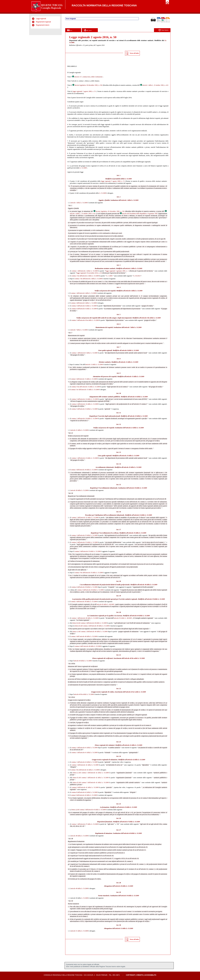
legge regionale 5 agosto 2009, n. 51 (84, 91)
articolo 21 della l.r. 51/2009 (135, 428)
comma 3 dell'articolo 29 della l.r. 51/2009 (84, 470)
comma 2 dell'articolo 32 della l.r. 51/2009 (85, 518)
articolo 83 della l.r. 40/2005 (105, 604)
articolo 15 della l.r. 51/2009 (135, 377)
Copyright (130, 975)
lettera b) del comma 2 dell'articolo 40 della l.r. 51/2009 (90, 623)
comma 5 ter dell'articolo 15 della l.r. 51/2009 (85, 390)
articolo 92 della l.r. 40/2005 (123, 618)
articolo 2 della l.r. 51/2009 (134, 268)
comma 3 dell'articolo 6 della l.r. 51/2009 (84, 306)
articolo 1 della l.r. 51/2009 (130, 200)
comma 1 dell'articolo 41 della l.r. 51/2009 (84, 748)
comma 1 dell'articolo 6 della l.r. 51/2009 (83, 293)
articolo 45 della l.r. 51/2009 (128, 807)
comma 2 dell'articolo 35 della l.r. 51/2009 (85, 542)
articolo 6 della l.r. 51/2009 (134, 291)
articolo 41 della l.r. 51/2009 (133, 745)
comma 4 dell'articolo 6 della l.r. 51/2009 (84, 309)
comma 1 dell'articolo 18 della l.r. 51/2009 (85, 419)
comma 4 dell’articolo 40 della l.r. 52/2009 (88, 646)
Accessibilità (150, 975)
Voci (70, 30)
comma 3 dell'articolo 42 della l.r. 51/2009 (85, 765)
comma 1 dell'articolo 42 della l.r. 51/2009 (84, 762)
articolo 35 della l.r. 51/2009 (137, 533)
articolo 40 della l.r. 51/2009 (141, 616)
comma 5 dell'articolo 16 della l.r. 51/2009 (84, 409)
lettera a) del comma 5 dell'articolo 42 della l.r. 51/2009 (91, 773)
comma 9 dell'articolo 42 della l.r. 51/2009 (84, 795)
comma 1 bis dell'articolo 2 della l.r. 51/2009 (85, 276)
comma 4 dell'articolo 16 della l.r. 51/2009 (85, 404)
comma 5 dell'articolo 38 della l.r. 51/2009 (90, 590)
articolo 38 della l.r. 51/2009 (148, 585)
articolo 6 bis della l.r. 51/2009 (151, 318)
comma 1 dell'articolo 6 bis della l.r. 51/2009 (85, 320)
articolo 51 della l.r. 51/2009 (124, 928)
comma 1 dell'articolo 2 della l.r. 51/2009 (85, 271)
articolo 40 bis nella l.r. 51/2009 (135, 658)
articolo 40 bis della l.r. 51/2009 (84, 694)
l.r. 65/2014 (137, 276)
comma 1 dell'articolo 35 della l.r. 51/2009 (84, 535)
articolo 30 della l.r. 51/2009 (138, 488)
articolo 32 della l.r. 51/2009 (143, 515)
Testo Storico (163, 30)
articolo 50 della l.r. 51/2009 (130, 896)
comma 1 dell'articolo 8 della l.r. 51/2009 (85, 353)
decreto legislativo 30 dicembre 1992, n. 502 (87, 85)
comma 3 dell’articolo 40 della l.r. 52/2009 (84, 636)
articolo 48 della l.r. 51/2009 (133, 833)
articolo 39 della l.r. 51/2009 (156, 599)
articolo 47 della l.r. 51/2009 (131, 822)
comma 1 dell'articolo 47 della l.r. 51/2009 (85, 824)
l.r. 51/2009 (83, 168)
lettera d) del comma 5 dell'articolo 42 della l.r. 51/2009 (91, 783)
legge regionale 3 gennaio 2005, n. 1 (117, 271)
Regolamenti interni (43, 25)
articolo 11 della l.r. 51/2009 (129, 362)
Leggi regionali (41, 19)
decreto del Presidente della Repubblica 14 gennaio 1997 (139, 214)
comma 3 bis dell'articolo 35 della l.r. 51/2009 (89, 573)
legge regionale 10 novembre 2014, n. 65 (89, 273)
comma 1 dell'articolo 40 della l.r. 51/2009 (85, 618)
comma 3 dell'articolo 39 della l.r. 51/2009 (84, 602)
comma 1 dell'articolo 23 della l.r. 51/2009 (85, 458)
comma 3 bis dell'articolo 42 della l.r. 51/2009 (85, 770)
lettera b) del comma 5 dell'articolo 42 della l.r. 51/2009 (91, 778)
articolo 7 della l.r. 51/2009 (133, 327)
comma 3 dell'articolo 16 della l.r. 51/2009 (85, 399)
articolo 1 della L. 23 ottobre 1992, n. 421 (154, 85)
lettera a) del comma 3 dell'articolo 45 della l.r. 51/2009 (89, 810)
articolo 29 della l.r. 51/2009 (133, 467)
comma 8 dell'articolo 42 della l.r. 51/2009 (85, 787)
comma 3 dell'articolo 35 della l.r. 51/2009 (88, 551)
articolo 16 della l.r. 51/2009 (139, 397)
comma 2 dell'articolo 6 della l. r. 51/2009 (84, 303)
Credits (140, 975)
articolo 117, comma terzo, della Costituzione (87, 77)
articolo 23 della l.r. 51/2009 (130, 456)
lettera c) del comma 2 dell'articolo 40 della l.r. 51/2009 (90, 632)
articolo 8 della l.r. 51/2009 (130, 350)
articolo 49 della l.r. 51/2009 (124, 886)
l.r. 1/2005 (109, 276)
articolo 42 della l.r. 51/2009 (136, 760)
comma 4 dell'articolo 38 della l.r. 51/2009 (84, 587)
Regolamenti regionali (43, 22)
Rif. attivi (88, 30)
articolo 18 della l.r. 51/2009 (139, 416)
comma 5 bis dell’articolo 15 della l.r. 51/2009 (86, 387)
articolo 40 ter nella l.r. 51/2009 (136, 692)
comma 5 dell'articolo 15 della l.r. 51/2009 (84, 379)
